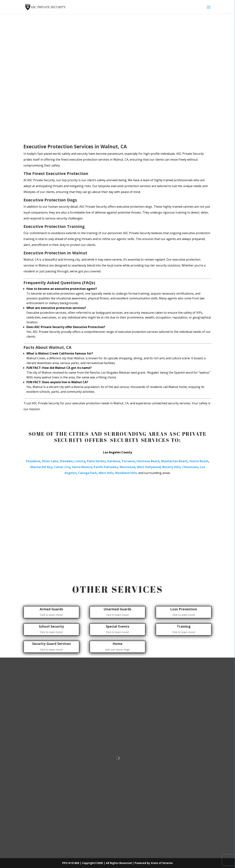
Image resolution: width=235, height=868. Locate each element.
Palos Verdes (96, 461)
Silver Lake (50, 461)
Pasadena (33, 461)
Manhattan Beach (174, 461)
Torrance (128, 461)
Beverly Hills (171, 467)
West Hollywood (149, 467)
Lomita (80, 461)
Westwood (127, 467)
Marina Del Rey (41, 467)
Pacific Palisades (106, 467)
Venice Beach (199, 461)
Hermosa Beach (148, 461)
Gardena (114, 461)
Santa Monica (82, 467)
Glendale (66, 461)
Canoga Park (87, 473)
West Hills (106, 473)
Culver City (62, 467)
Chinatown (190, 467)
